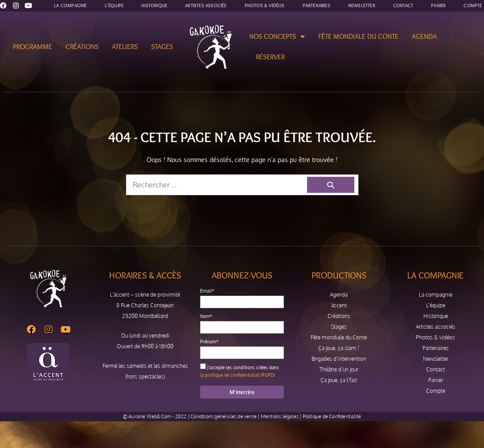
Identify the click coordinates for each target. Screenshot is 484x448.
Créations (82, 47)
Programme (33, 47)
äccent (339, 305)
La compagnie (436, 295)
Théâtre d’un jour (339, 369)
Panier (436, 380)
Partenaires (436, 348)
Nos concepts (277, 37)
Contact (435, 369)
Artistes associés (436, 327)
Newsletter (436, 359)
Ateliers (125, 47)
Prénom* (209, 342)
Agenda (424, 36)
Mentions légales (280, 416)
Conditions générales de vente (224, 416)
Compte (436, 391)
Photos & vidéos (435, 337)
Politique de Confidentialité (332, 416)
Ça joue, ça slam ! (339, 348)
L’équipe (436, 305)
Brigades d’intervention (339, 359)
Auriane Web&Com (150, 416)
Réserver (270, 57)
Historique (436, 316)
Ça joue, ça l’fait (339, 380)
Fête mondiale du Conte (358, 36)
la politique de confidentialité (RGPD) (238, 375)
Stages (162, 47)
